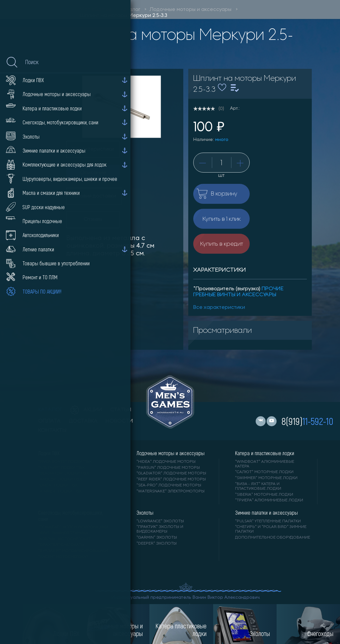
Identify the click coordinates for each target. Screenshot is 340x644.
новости (119, 421)
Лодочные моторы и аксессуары (190, 10)
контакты (52, 431)
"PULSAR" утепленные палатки (268, 521)
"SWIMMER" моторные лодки (266, 478)
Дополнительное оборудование (273, 538)
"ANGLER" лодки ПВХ (60, 479)
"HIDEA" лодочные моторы (166, 462)
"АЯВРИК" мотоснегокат (64, 539)
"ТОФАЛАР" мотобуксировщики (73, 527)
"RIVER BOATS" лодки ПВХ (65, 462)
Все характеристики (219, 308)
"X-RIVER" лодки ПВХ (60, 491)
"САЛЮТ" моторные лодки (264, 472)
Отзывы (93, 219)
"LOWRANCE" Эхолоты (160, 521)
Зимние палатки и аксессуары (266, 513)
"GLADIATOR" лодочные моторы (171, 473)
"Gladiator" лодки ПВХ (64, 473)
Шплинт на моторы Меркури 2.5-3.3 (124, 16)
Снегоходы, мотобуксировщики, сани (71, 516)
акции (86, 410)
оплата (49, 421)
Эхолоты (145, 513)
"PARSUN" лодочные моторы (168, 468)
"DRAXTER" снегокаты (61, 545)
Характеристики (93, 149)
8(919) (307, 421)
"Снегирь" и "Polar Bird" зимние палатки (271, 529)
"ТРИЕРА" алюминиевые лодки (269, 500)
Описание (93, 173)
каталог (50, 410)
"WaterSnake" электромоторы (170, 491)
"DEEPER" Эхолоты (157, 544)
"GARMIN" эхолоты (157, 538)
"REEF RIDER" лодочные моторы (171, 479)
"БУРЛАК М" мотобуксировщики (73, 551)
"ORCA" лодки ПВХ (58, 485)
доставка (83, 421)
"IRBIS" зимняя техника (63, 533)
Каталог (130, 10)
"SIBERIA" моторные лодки (264, 495)
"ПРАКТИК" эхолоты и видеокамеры (160, 529)
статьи (121, 410)
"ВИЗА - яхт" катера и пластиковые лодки (258, 486)
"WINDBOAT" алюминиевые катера (265, 464)
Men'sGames (95, 10)
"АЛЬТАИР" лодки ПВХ (61, 468)
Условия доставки (94, 196)
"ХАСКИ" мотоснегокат (63, 557)
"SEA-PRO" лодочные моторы (169, 485)
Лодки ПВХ (49, 453)
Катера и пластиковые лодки (265, 453)
